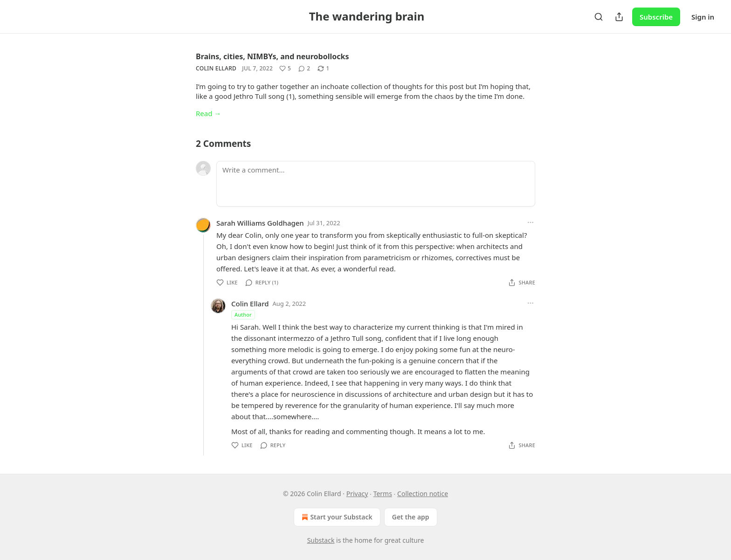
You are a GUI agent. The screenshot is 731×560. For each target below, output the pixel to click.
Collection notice (423, 494)
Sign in (703, 17)
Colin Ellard (216, 68)
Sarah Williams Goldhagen (260, 223)
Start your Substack (336, 517)
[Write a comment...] (376, 184)
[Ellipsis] (531, 222)
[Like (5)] (285, 69)
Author (243, 315)
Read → (208, 113)
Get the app (411, 517)
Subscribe (656, 17)
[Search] (599, 17)
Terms (383, 494)
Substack (321, 540)
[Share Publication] (619, 17)
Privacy (357, 494)
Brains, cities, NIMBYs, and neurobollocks (272, 56)
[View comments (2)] (304, 69)
